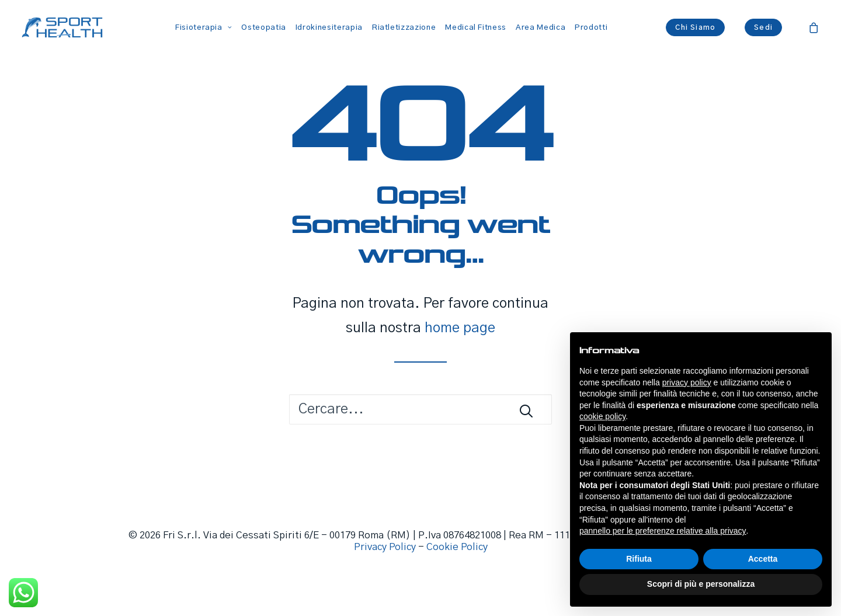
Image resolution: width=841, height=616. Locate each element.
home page (460, 328)
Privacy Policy (385, 547)
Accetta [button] (763, 559)
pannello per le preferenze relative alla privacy (663, 531)
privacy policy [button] (687, 382)
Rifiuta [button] (639, 559)
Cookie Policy (457, 547)
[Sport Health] (62, 27)
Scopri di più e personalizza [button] (701, 584)
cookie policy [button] (602, 416)
